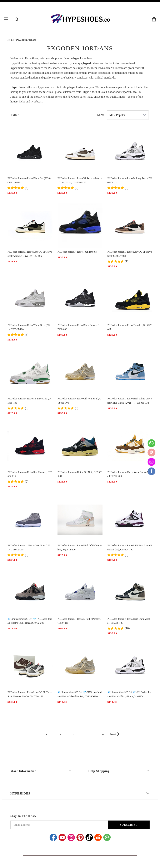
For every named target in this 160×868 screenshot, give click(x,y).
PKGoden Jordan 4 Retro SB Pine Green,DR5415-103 (30, 401)
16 (102, 735)
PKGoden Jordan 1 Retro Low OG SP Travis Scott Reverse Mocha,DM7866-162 (30, 694)
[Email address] (59, 825)
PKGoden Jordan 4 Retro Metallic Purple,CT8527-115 (79, 621)
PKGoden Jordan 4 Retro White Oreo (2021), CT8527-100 (29, 327)
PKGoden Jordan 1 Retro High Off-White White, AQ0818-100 (80, 547)
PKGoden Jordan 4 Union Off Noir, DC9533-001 (80, 474)
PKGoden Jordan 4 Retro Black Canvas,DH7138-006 (79, 327)
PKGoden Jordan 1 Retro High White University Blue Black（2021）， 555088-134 (130, 401)
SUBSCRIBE (129, 825)
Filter (15, 115)
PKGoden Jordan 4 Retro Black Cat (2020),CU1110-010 (29, 180)
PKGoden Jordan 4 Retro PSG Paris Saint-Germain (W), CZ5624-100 (130, 547)
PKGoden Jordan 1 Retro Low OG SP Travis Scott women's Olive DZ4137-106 (30, 254)
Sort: (101, 115)
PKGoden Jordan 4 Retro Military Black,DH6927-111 (130, 180)
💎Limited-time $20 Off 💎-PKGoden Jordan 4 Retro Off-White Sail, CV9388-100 (80, 694)
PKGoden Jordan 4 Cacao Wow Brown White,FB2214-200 (130, 474)
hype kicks (80, 58)
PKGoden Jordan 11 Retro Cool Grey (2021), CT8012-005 (29, 547)
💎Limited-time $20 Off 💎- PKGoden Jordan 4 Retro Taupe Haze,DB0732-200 (30, 621)
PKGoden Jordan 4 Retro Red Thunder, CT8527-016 (30, 474)
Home (11, 40)
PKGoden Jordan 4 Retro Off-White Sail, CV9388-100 (79, 401)
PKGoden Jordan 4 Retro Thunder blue (77, 252)
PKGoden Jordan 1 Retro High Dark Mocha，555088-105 (129, 621)
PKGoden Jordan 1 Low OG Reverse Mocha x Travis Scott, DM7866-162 (80, 180)
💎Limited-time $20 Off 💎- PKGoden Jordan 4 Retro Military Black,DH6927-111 (130, 694)
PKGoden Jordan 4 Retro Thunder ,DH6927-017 (130, 327)
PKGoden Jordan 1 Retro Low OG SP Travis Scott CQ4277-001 (130, 254)
